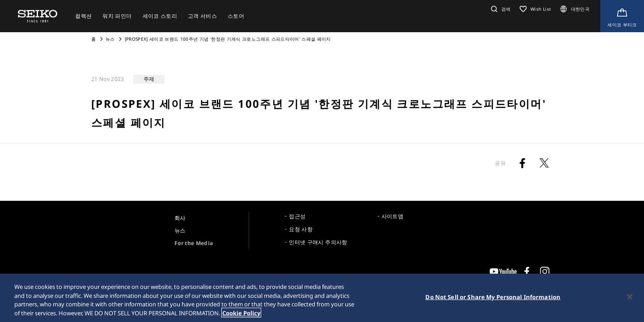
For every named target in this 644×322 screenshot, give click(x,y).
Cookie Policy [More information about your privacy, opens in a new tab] (241, 314)
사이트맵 (392, 216)
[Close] (630, 298)
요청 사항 (301, 229)
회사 (180, 218)
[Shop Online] (622, 16)
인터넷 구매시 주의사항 (318, 242)
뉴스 (110, 39)
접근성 (297, 216)
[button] (500, 9)
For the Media (194, 243)
